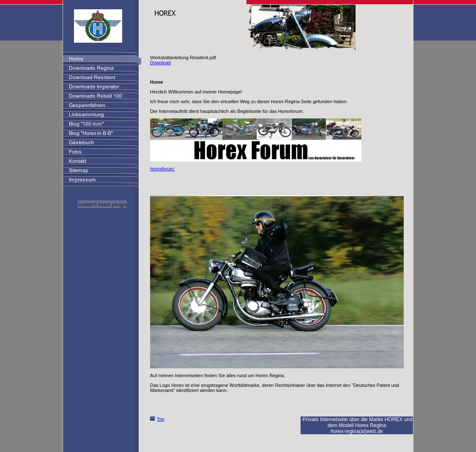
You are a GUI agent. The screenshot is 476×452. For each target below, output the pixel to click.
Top (161, 419)
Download (160, 63)
